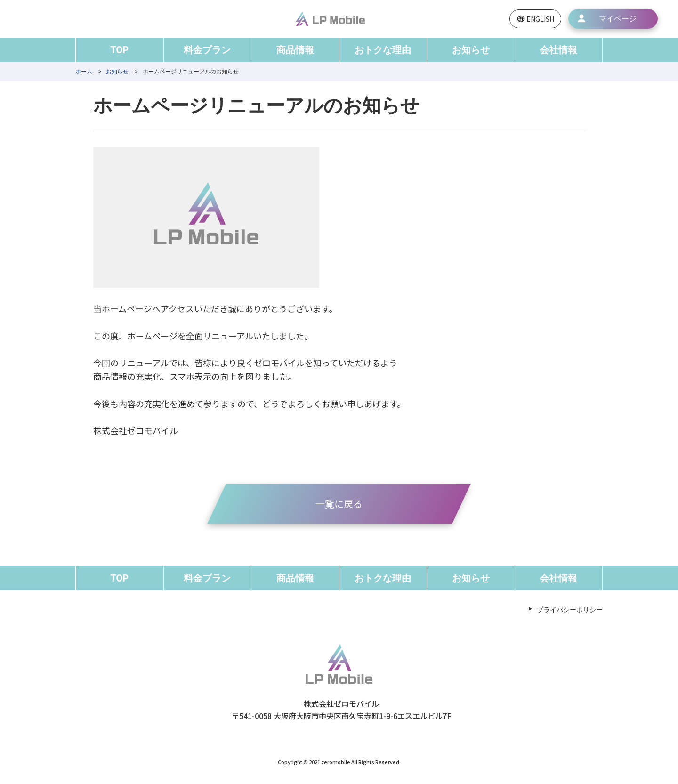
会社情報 (558, 50)
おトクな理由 (383, 50)
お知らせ (471, 50)
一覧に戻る (339, 504)
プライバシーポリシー (570, 610)
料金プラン (207, 50)
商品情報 (295, 50)
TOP (119, 50)
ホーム (84, 72)
